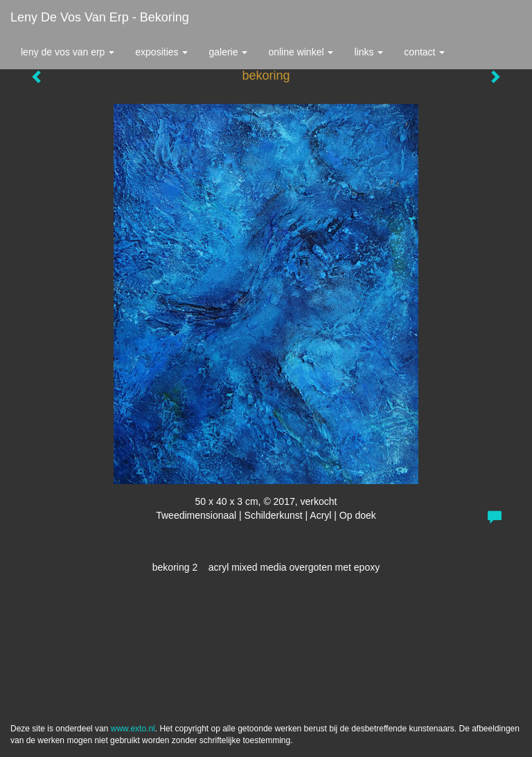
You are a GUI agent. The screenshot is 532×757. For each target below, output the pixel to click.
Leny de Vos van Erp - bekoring (100, 17)
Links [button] (369, 52)
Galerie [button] (228, 52)
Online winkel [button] (301, 52)
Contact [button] (424, 52)
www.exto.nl (133, 729)
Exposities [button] (161, 52)
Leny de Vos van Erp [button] (68, 52)
